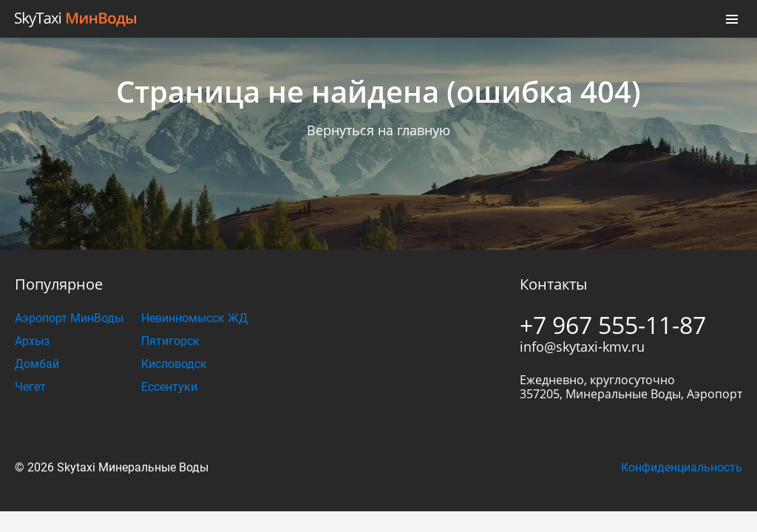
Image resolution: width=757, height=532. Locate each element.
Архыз (32, 341)
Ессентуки (169, 387)
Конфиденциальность (682, 467)
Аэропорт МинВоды (69, 318)
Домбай (37, 364)
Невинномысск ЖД (194, 318)
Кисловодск (174, 364)
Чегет (30, 387)
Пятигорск (170, 341)
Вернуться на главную (378, 130)
